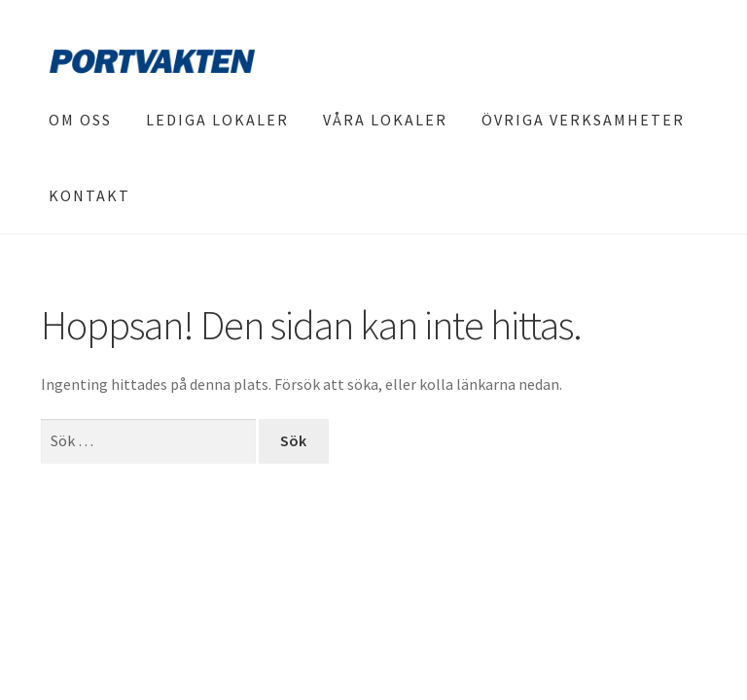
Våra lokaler (385, 120)
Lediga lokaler (217, 120)
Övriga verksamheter (583, 120)
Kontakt (89, 195)
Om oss (80, 120)
